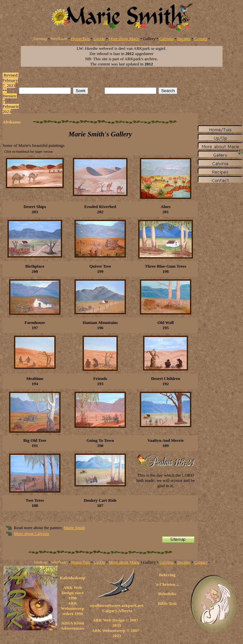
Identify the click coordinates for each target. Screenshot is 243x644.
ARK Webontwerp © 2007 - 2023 (117, 633)
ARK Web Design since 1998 (73, 593)
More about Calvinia (32, 533)
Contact (201, 39)
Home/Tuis (80, 39)
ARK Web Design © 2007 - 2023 (117, 623)
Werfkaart (59, 39)
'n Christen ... (167, 584)
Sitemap (40, 39)
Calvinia (166, 39)
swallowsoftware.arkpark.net (117, 605)
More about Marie (124, 39)
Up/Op (99, 39)
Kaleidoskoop (73, 578)
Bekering (167, 575)
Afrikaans (12, 122)
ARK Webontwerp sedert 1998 (73, 608)
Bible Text (167, 603)
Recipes (184, 39)
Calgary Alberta (117, 611)
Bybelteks (167, 594)
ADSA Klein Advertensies (72, 626)
